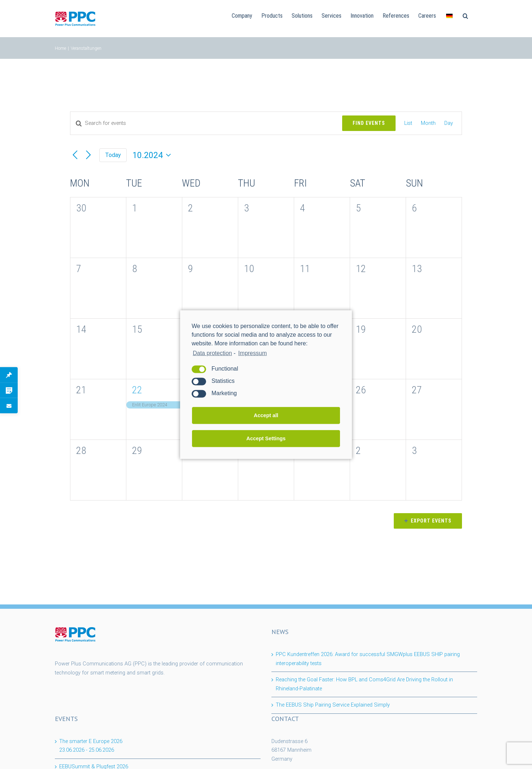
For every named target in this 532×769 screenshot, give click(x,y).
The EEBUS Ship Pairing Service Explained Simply (333, 705)
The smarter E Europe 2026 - (91, 746)
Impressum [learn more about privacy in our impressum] (252, 353)
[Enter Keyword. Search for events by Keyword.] (206, 123)
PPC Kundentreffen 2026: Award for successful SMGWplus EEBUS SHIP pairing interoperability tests (368, 659)
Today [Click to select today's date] (113, 155)
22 (137, 390)
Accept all (266, 415)
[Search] (465, 15)
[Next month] (88, 155)
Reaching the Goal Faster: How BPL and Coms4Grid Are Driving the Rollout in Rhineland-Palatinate (364, 684)
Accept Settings (266, 438)
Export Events (431, 521)
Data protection (212, 353)
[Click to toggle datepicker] (153, 155)
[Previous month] (75, 155)
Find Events (369, 123)
